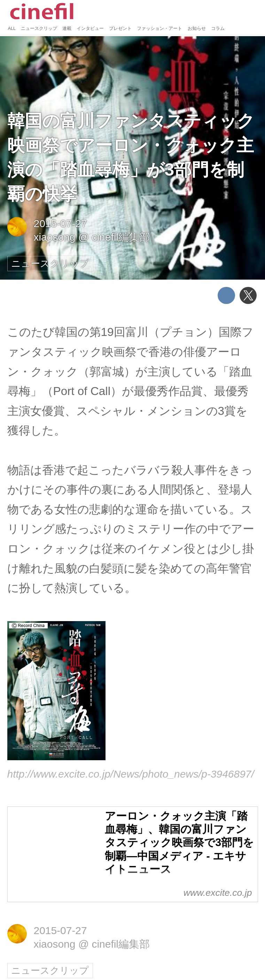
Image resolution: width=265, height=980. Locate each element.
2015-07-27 (60, 223)
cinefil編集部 (121, 237)
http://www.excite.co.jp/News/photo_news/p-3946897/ (131, 774)
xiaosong (54, 237)
